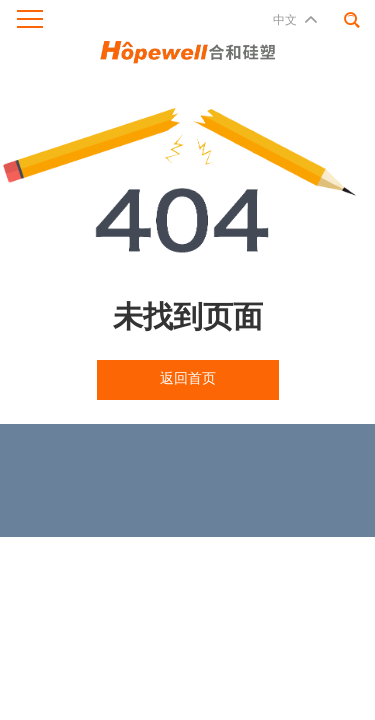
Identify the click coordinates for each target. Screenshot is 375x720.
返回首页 (188, 378)
